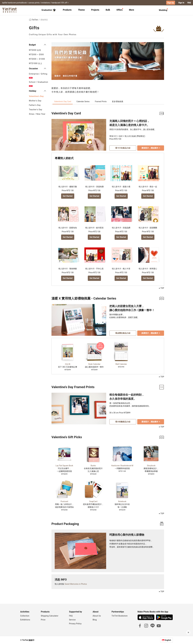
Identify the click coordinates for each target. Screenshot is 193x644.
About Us (97, 616)
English (168, 640)
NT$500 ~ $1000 (37, 59)
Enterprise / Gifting (38, 76)
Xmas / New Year (37, 114)
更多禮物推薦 (118, 101)
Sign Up (171, 3)
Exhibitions (25, 619)
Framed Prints (101, 101)
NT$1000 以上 (36, 63)
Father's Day (35, 105)
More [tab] (132, 10)
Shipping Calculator (50, 616)
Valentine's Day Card (63, 101)
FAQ (189, 3)
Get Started (68, 196)
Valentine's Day (36, 96)
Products (67, 10)
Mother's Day (35, 101)
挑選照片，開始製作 (151, 333)
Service (72, 619)
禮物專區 (44, 20)
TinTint (34, 20)
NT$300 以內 (35, 50)
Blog (95, 619)
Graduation (49, 10)
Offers (119, 10)
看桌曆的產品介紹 (123, 333)
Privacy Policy (75, 623)
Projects (95, 10)
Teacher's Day (36, 109)
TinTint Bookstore (119, 616)
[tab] (67, 10)
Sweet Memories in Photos (76, 584)
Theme (81, 10)
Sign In (181, 3)
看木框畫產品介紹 (123, 422)
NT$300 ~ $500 (36, 54)
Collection (25, 616)
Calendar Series (83, 101)
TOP (161, 288)
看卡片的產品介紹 (123, 148)
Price (43, 619)
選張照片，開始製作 (151, 148)
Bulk (108, 10)
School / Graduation (39, 84)
